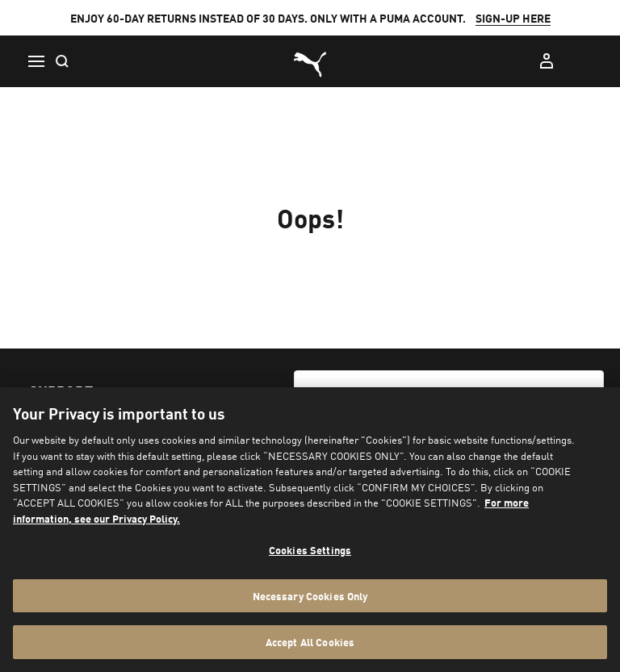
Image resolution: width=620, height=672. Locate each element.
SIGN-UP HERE (513, 18)
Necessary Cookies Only (310, 596)
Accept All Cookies (310, 642)
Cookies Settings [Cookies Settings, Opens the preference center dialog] (310, 550)
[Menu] (36, 61)
